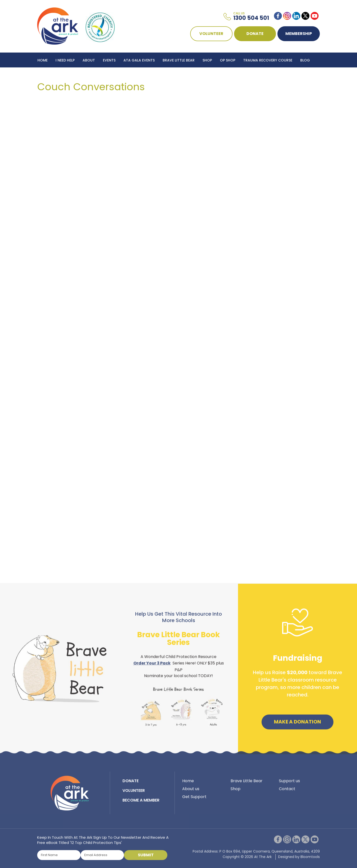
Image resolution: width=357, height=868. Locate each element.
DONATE (255, 34)
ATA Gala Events (139, 60)
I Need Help (65, 60)
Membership (299, 34)
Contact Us (49, 75)
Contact (287, 792)
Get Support (194, 799)
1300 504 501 (251, 17)
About (89, 60)
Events (109, 60)
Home (43, 60)
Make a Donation (297, 724)
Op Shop (228, 60)
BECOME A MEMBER (141, 803)
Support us (289, 784)
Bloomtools (310, 863)
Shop (207, 60)
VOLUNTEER (211, 34)
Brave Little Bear (179, 60)
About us (191, 792)
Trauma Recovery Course (268, 60)
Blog (305, 60)
